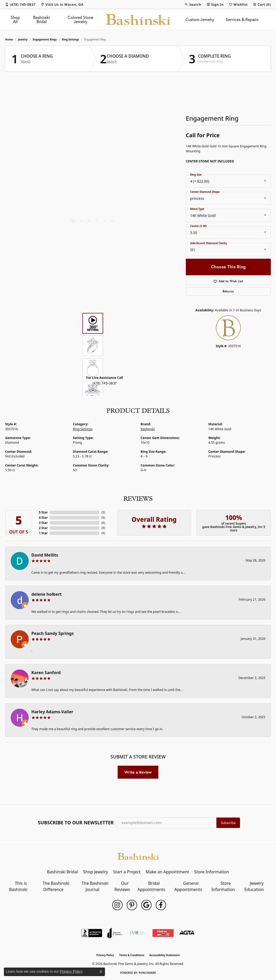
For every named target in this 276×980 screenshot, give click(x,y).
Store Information (211, 872)
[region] (93, 155)
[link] (20, 4)
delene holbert (47, 594)
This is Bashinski (18, 886)
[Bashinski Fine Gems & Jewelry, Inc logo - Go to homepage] (138, 19)
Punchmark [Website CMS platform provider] (147, 973)
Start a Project (127, 872)
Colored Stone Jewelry (80, 19)
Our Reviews (122, 886)
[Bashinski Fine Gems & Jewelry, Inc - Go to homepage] (138, 856)
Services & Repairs (242, 19)
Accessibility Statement (164, 955)
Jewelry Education (254, 886)
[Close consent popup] (101, 972)
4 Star (43, 518)
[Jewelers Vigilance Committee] (137, 933)
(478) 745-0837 (105, 383)
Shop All (15, 19)
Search (26, 61)
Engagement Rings (45, 39)
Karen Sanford (46, 673)
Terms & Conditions (132, 955)
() (103, 512)
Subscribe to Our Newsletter (76, 823)
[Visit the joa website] (115, 933)
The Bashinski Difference (56, 886)
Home (9, 39)
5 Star (43, 512)
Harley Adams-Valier (52, 712)
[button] (193, 4)
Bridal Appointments (151, 886)
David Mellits (45, 555)
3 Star (43, 523)
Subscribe (228, 823)
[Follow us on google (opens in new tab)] (146, 905)
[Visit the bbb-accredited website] (92, 933)
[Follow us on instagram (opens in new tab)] (117, 905)
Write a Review (138, 772)
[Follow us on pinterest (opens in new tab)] (132, 905)
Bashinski (148, 429)
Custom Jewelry (200, 19)
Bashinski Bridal (41, 19)
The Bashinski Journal (95, 886)
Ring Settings (70, 39)
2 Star (43, 528)
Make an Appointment (167, 872)
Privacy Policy (105, 955)
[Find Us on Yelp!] (163, 933)
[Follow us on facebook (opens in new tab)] (161, 905)
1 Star (43, 533)
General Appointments (188, 886)
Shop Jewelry (96, 872)
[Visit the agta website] (187, 933)
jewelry (23, 39)
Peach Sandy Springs (53, 633)
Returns (228, 291)
